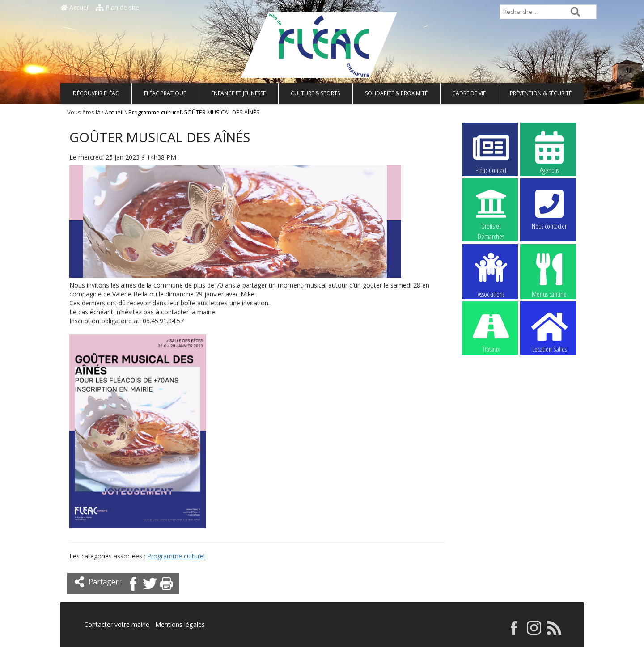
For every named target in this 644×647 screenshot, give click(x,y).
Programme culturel (155, 112)
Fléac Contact (491, 152)
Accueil (75, 7)
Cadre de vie (469, 93)
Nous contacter (549, 208)
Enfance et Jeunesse (238, 93)
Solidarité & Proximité (396, 93)
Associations (491, 275)
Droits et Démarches (491, 209)
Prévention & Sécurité (541, 93)
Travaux (491, 331)
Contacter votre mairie (117, 624)
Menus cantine (549, 275)
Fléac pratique (165, 93)
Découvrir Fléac (96, 93)
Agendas (549, 152)
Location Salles (549, 331)
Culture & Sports (315, 93)
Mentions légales (180, 624)
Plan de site (117, 7)
